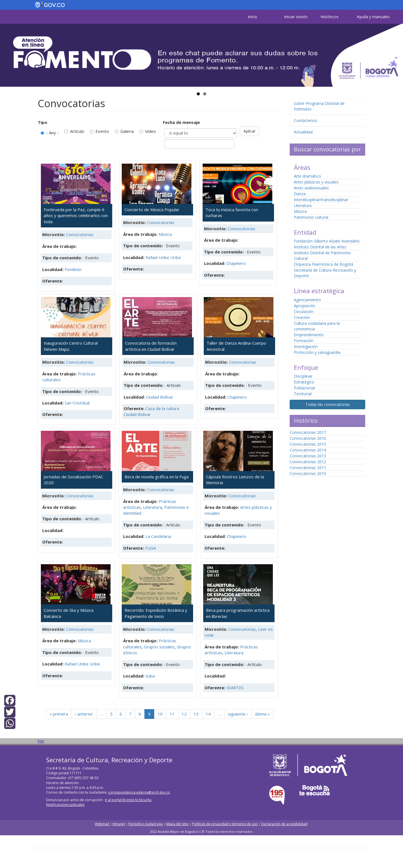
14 (208, 714)
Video (148, 131)
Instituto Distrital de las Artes (320, 247)
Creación (302, 317)
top (41, 741)
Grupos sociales (159, 647)
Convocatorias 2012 (308, 462)
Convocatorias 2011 (308, 468)
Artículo (74, 131)
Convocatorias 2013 (308, 456)
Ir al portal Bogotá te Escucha (128, 800)
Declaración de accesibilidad (284, 824)
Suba (150, 676)
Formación (304, 341)
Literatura (153, 507)
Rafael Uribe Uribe (163, 257)
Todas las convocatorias (328, 404)
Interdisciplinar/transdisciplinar (321, 200)
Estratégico (304, 382)
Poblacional (304, 388)
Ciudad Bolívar (160, 397)
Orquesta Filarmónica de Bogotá (324, 264)
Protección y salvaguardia (317, 352)
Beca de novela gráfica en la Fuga (157, 477)
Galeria (124, 131)
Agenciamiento (307, 300)
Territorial (303, 394)
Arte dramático (307, 176)
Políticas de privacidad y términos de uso (225, 824)
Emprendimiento (309, 335)
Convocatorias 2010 (308, 473)
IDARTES (235, 688)
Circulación (304, 311)
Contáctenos (305, 120)
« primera (59, 714)
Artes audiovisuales (311, 188)
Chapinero (236, 263)
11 (172, 714)
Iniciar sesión (296, 17)
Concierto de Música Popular (152, 210)
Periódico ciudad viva (146, 824)
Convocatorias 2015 (308, 444)
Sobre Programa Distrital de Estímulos (319, 106)
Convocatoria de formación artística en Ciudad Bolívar (151, 346)
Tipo (43, 122)
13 (196, 714)
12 (184, 714)
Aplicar (249, 131)
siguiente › (238, 714)
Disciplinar (303, 376)
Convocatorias (80, 234)
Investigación (306, 346)
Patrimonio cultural (311, 217)
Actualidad (303, 132)
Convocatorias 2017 (308, 432)
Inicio (252, 17)
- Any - (50, 133)
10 (160, 714)
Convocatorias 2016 (308, 438)
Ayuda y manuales (373, 17)
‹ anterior (84, 714)
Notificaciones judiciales (65, 805)
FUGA (150, 548)
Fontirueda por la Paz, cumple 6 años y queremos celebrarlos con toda (76, 216)
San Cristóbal (77, 403)
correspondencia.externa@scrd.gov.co (139, 792)
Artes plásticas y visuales (316, 182)
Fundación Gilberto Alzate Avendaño (327, 241)
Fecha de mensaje (181, 122)
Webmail (102, 824)
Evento (99, 131)
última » (262, 714)
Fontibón (73, 269)
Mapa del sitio (177, 824)
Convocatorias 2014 (308, 450)
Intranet (119, 824)
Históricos (330, 17)
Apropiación (305, 306)
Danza (300, 194)
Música (165, 234)
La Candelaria (158, 536)
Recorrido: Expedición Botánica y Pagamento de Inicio (156, 613)
